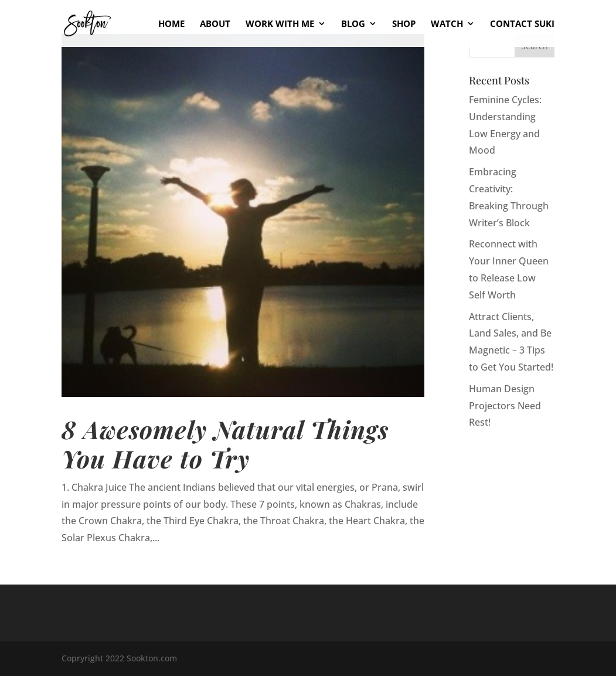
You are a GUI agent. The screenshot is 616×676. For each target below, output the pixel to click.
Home (171, 24)
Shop (404, 24)
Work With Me (280, 24)
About (215, 24)
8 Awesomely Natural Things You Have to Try (225, 444)
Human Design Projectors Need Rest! (505, 406)
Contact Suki (522, 24)
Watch (447, 24)
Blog (353, 24)
